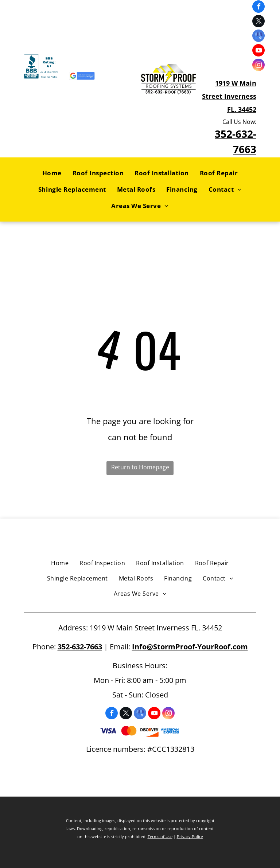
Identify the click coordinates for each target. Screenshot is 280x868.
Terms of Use (160, 836)
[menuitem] (52, 173)
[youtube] (258, 51)
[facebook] (258, 7)
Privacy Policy (190, 836)
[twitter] (258, 22)
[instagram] (258, 66)
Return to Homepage (140, 467)
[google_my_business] (258, 37)
